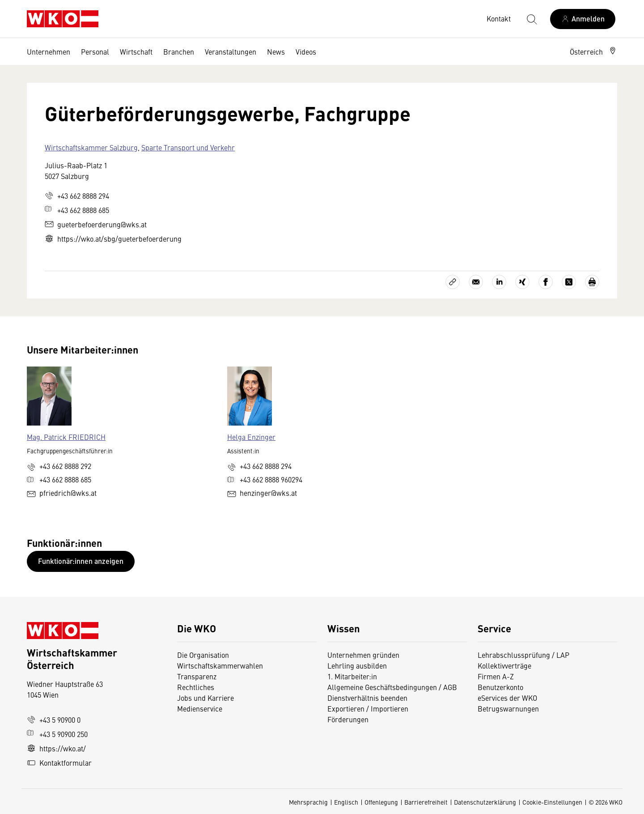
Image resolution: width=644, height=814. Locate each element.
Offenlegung (381, 802)
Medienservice (200, 708)
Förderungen (348, 719)
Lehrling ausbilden (357, 665)
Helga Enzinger (251, 437)
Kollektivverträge (504, 665)
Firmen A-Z (496, 676)
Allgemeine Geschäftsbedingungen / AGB (392, 687)
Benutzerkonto (500, 687)
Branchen (179, 51)
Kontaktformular (59, 763)
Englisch (346, 802)
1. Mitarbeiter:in (352, 676)
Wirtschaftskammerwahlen (220, 665)
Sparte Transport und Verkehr (188, 147)
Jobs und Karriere (205, 698)
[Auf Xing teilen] (522, 282)
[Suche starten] (531, 19)
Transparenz (197, 676)
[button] (593, 51)
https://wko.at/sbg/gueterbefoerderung (113, 239)
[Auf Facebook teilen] (546, 282)
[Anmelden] (583, 19)
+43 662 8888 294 (77, 196)
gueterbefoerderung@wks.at (96, 224)
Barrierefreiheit (426, 802)
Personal (95, 51)
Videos (306, 51)
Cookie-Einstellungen (552, 802)
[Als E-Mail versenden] (476, 282)
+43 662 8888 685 (77, 210)
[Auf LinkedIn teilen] (499, 282)
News (276, 51)
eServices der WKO (507, 698)
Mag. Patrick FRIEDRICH (66, 437)
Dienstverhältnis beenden (367, 698)
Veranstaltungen (231, 51)
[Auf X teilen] (569, 282)
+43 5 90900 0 (54, 720)
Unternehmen (49, 51)
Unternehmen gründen (363, 655)
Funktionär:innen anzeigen (81, 561)
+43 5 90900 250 (57, 734)
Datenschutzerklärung (485, 802)
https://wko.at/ (56, 748)
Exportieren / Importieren (368, 708)
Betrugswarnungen (509, 708)
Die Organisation (203, 655)
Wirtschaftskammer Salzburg (91, 147)
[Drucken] (592, 282)
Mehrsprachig (308, 802)
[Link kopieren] (453, 282)
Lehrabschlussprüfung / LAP (523, 655)
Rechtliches (196, 687)
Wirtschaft (136, 51)
